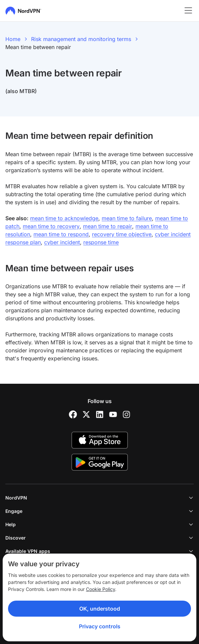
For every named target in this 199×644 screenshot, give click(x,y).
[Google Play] (100, 462)
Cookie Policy (101, 589)
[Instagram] (126, 414)
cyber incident (62, 242)
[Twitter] (86, 414)
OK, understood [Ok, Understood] (100, 609)
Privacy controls (100, 626)
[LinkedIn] (100, 414)
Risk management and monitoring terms (81, 39)
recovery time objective (122, 234)
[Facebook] (73, 414)
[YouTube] (113, 414)
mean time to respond (61, 234)
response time (101, 242)
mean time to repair (108, 226)
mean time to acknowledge (64, 218)
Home (13, 39)
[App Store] (100, 440)
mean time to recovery (51, 226)
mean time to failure (127, 218)
